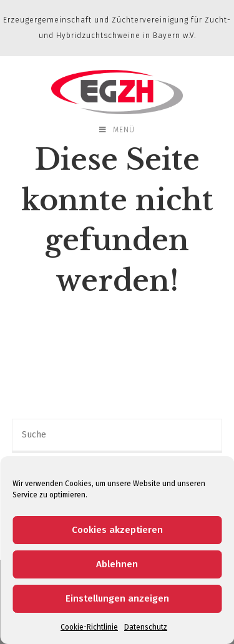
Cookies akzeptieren (117, 530)
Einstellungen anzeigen (117, 598)
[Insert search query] (117, 436)
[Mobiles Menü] (117, 130)
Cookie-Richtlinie (89, 627)
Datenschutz (146, 627)
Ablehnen (117, 564)
